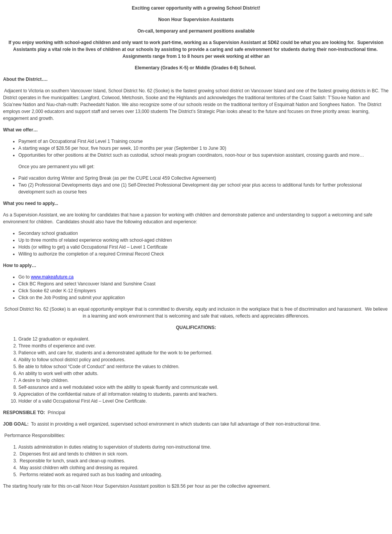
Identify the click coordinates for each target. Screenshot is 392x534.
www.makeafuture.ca (52, 277)
